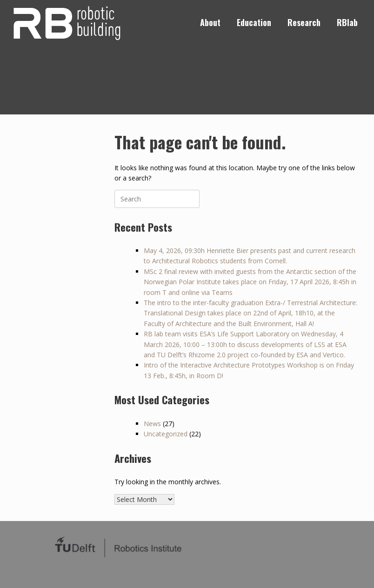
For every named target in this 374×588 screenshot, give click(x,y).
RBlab (347, 22)
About (210, 22)
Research (304, 22)
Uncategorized (166, 434)
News (152, 424)
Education (254, 22)
